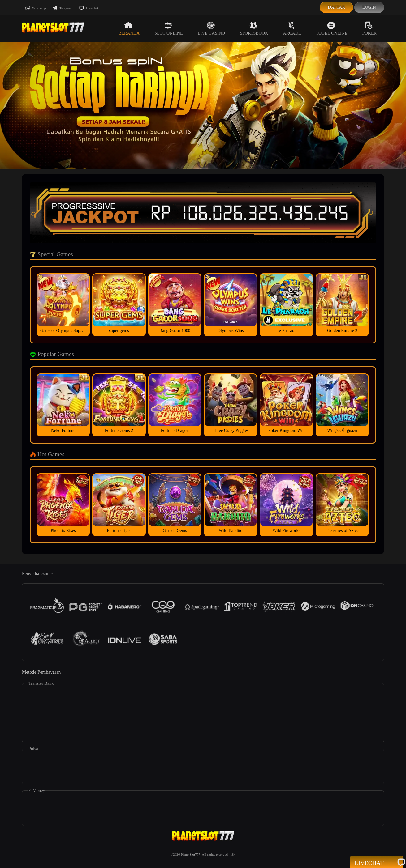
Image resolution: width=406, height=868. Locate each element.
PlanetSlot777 (190, 854)
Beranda (129, 28)
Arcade (292, 28)
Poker (369, 28)
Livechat (89, 8)
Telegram (62, 8)
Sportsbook (254, 28)
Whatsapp (35, 8)
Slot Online (168, 28)
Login (369, 7)
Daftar (336, 7)
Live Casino (212, 28)
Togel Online (332, 28)
